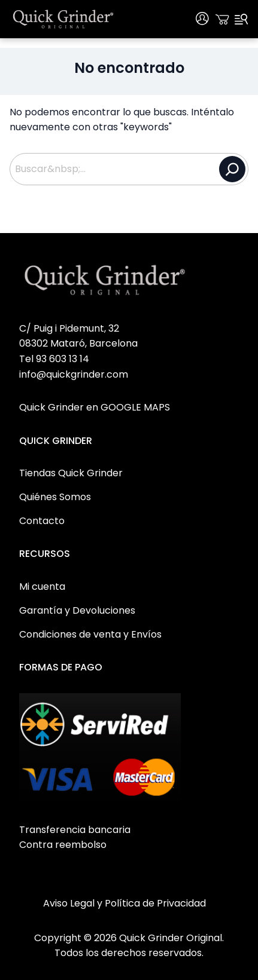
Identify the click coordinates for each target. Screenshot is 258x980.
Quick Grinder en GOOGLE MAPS (95, 407)
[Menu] (241, 19)
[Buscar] (232, 169)
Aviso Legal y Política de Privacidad (125, 903)
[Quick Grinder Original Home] (63, 19)
